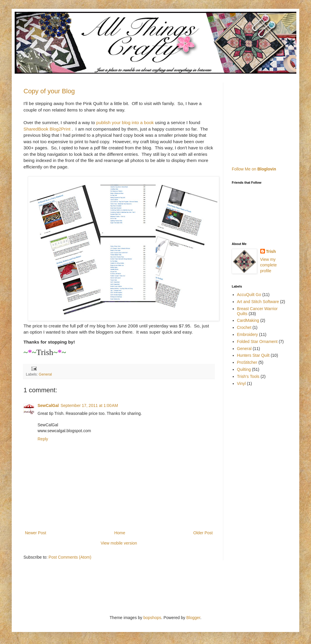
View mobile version (119, 543)
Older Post (203, 533)
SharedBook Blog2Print (47, 129)
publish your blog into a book (124, 122)
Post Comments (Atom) (70, 557)
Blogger (193, 618)
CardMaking (248, 320)
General (45, 374)
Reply (43, 439)
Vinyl (241, 383)
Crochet (244, 327)
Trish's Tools (248, 376)
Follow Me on (254, 169)
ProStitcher (247, 362)
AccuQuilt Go (249, 295)
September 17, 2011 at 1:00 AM (89, 405)
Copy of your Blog (49, 91)
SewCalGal (48, 405)
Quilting (244, 369)
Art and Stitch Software (258, 302)
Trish (271, 251)
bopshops (152, 618)
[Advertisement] (268, 119)
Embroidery (248, 334)
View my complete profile (269, 265)
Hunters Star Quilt (253, 355)
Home (120, 533)
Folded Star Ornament (257, 342)
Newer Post (36, 533)
